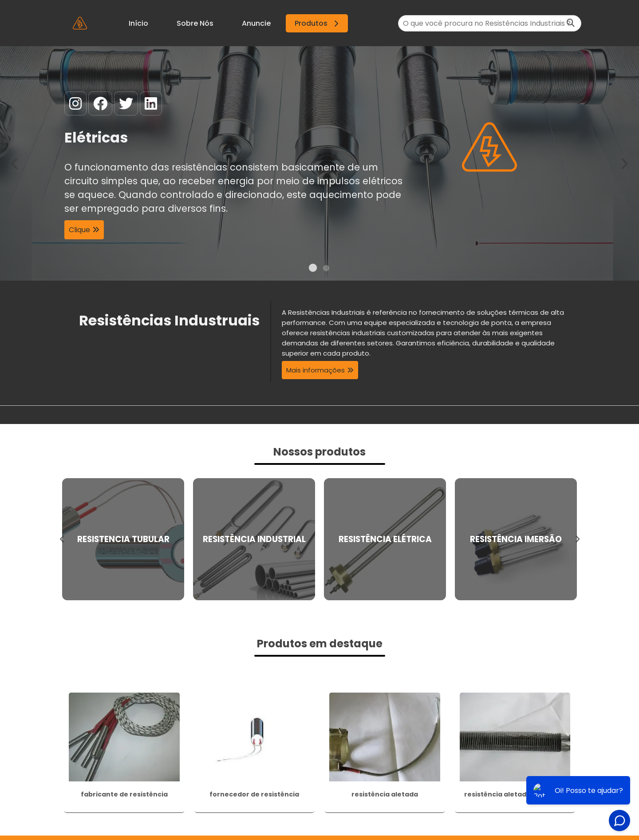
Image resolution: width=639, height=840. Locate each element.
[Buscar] (571, 23)
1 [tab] (313, 269)
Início (138, 23)
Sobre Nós (195, 23)
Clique (79, 230)
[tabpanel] (319, 163)
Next (624, 163)
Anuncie (256, 23)
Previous (15, 163)
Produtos (318, 23)
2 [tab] (326, 269)
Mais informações (316, 370)
